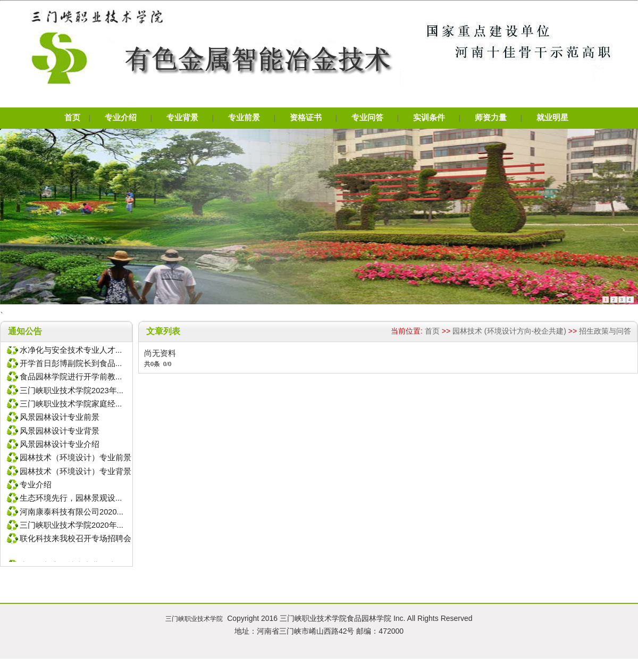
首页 (432, 331)
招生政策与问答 (605, 331)
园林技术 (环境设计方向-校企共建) (509, 331)
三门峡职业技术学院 (194, 619)
